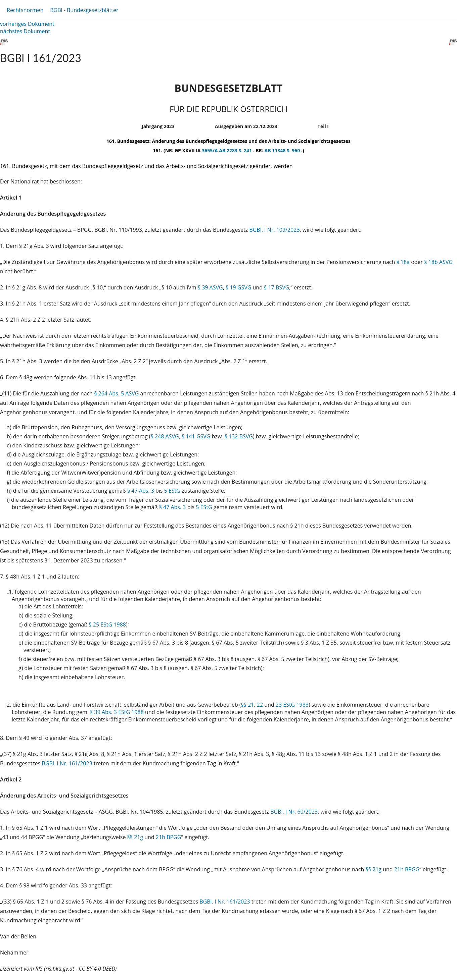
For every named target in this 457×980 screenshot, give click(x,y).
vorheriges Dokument (27, 24)
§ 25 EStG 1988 (107, 624)
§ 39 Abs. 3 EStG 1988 (117, 712)
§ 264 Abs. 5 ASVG (116, 393)
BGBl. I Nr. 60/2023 (294, 812)
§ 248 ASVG (165, 436)
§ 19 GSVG (238, 287)
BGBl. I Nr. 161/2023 (67, 763)
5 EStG (172, 491)
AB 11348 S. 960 (283, 150)
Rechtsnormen (25, 10)
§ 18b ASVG (438, 262)
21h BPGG (169, 837)
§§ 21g (135, 837)
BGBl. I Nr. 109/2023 (274, 230)
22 (260, 705)
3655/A (210, 150)
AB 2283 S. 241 (236, 150)
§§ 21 (248, 705)
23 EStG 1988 (292, 705)
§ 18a (403, 262)
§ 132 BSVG (239, 436)
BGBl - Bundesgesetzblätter (84, 10)
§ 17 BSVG (277, 287)
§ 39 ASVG (210, 287)
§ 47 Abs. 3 (141, 491)
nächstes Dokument (25, 31)
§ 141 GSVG (196, 436)
